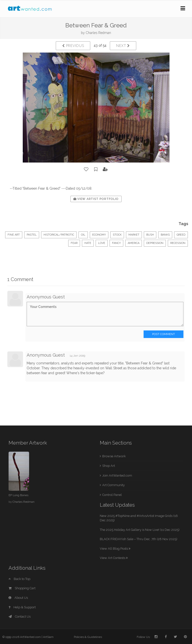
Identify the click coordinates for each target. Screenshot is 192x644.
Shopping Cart (22, 588)
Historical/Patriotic (59, 235)
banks (165, 235)
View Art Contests (114, 558)
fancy (116, 243)
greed (181, 235)
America (134, 243)
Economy (99, 235)
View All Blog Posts (115, 549)
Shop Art (109, 466)
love (102, 243)
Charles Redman (98, 33)
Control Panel (112, 495)
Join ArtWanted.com (117, 475)
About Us (18, 598)
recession (178, 243)
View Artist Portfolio (96, 199)
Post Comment (164, 334)
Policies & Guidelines (88, 637)
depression (155, 243)
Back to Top (19, 579)
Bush (150, 235)
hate (88, 243)
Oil (83, 235)
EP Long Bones (18, 495)
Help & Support (22, 607)
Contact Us (20, 617)
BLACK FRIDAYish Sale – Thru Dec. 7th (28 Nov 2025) (139, 539)
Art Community (113, 485)
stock (117, 235)
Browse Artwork (114, 456)
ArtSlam (48, 637)
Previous (73, 46)
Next (123, 46)
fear (74, 243)
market (134, 235)
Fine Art (14, 235)
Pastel (32, 235)
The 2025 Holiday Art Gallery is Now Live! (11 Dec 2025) (140, 530)
